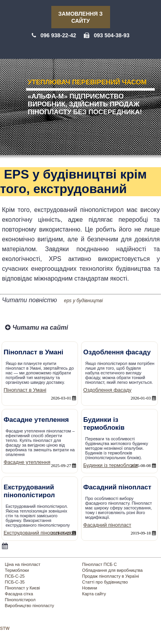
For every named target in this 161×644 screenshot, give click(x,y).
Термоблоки (17, 570)
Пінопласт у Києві (22, 588)
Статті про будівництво (105, 582)
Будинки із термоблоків (111, 465)
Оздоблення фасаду (108, 390)
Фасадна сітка (19, 594)
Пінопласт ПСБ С (100, 564)
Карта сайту (94, 594)
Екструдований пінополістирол (40, 533)
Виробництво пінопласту (29, 606)
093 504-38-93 (111, 35)
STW (5, 628)
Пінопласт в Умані (25, 390)
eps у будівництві (83, 301)
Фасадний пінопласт (107, 525)
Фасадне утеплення (27, 462)
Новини (90, 588)
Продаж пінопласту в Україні (111, 576)
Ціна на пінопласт (23, 564)
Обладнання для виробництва (112, 570)
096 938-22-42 (58, 35)
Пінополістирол (20, 600)
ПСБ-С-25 (15, 576)
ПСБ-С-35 (15, 582)
